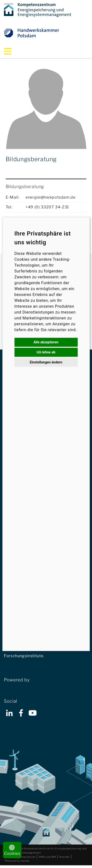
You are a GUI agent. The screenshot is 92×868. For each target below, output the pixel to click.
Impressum (28, 857)
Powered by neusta (17, 861)
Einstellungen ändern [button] (46, 362)
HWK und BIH (47, 857)
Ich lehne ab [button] (46, 352)
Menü (14, 51)
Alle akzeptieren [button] (46, 342)
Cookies (12, 850)
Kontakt (65, 857)
